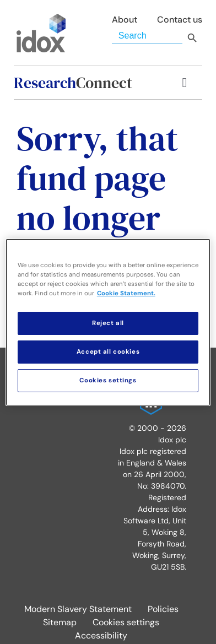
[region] (108, 322)
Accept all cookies (108, 352)
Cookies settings (126, 622)
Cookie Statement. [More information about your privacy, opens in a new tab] (126, 293)
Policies (163, 609)
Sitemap (60, 622)
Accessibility (101, 635)
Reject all (108, 323)
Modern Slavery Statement (78, 609)
